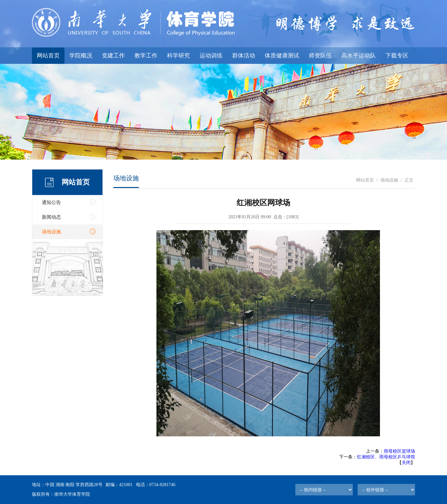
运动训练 (211, 56)
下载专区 (397, 56)
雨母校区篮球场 (399, 451)
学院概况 (81, 56)
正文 (409, 180)
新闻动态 (51, 217)
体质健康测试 (282, 56)
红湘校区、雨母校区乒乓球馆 (386, 457)
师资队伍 (320, 56)
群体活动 (244, 56)
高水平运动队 (359, 56)
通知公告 (51, 202)
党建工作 (113, 56)
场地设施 (51, 232)
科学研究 (178, 56)
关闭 (406, 463)
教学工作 (146, 56)
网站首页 (48, 56)
